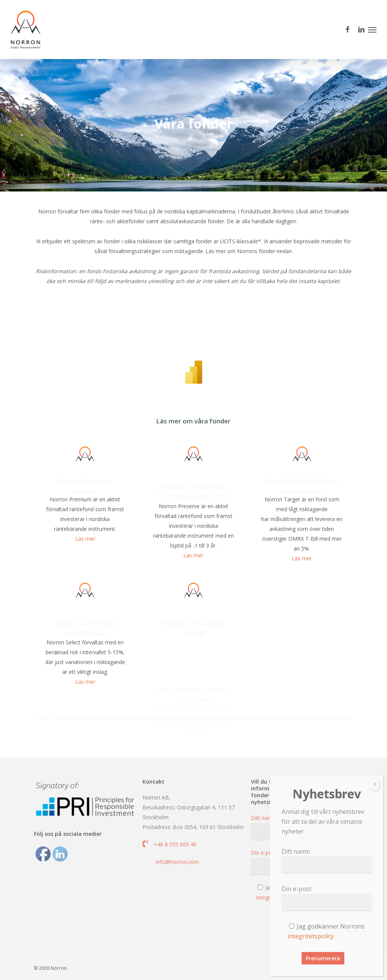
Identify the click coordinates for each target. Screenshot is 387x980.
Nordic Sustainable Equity (193, 642)
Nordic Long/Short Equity (85, 642)
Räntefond (85, 508)
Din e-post (327, 898)
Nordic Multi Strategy (302, 497)
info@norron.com (177, 862)
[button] (372, 30)
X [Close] (375, 784)
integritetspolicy (311, 936)
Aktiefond (194, 651)
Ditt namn (327, 860)
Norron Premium (85, 497)
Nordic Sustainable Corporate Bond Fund (193, 506)
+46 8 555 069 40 (175, 844)
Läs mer (85, 556)
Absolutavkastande (303, 508)
